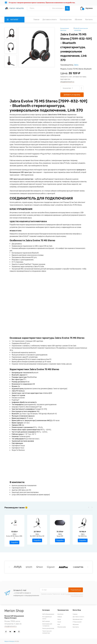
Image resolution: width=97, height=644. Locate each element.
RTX (59, 624)
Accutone (60, 614)
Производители (66, 20)
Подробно (13, 540)
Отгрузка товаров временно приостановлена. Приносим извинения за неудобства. (42, 3)
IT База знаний (77, 622)
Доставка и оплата (50, 20)
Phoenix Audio (62, 627)
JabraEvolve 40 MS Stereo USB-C (36, 536)
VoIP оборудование (48, 614)
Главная (36, 20)
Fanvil (59, 622)
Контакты (89, 20)
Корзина (89, 8)
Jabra (76, 65)
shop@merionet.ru (67, 82)
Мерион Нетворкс (9, 641)
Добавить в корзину (72, 95)
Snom (59, 619)
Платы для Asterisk (48, 628)
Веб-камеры (46, 621)
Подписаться (76, 590)
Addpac (60, 617)
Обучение (78, 20)
